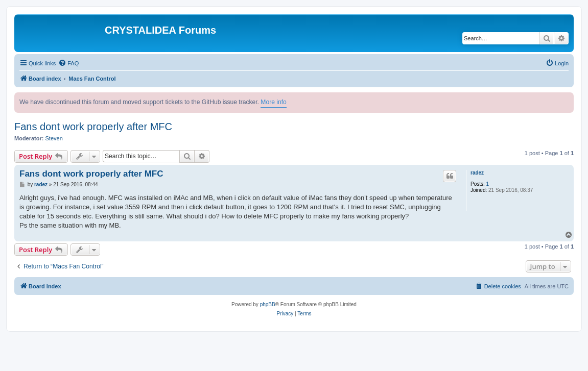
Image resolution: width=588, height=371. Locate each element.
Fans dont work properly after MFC (93, 127)
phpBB (268, 304)
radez (477, 173)
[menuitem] (68, 63)
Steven (54, 138)
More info (273, 102)
